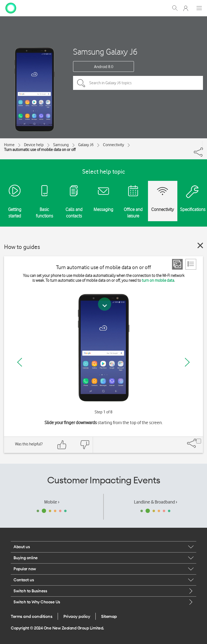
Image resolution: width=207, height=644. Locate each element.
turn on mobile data (158, 280)
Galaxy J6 (86, 145)
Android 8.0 (104, 67)
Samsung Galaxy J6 (105, 52)
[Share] (202, 144)
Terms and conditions (32, 616)
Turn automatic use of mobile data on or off (40, 150)
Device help (34, 145)
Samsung (61, 145)
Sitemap (109, 616)
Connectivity (113, 145)
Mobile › (52, 502)
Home (9, 145)
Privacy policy (77, 616)
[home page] (11, 8)
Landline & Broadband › (156, 502)
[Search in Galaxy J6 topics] (138, 83)
